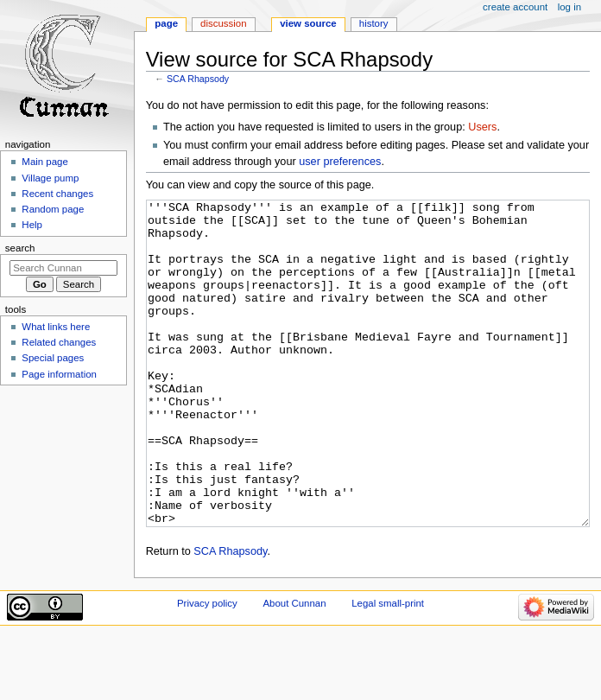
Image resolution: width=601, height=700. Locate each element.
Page (166, 23)
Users (482, 127)
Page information (59, 374)
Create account (515, 7)
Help (32, 225)
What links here (56, 327)
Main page (45, 162)
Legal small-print (388, 668)
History (374, 23)
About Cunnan (294, 668)
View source (308, 23)
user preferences (340, 162)
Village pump (50, 178)
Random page (53, 209)
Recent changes (57, 194)
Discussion (223, 23)
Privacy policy (207, 668)
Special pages (53, 358)
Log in (569, 7)
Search (20, 248)
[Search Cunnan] (63, 268)
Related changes (59, 342)
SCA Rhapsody (198, 79)
